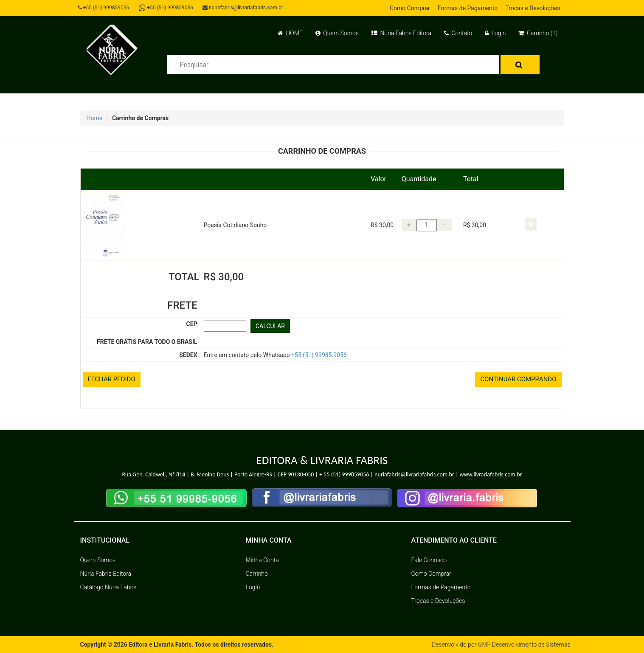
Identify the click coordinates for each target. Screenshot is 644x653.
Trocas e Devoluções (533, 8)
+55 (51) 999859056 (104, 8)
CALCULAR (270, 326)
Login (495, 33)
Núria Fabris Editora (401, 33)
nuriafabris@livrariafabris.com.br (243, 8)
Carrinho (257, 574)
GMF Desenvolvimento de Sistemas (524, 645)
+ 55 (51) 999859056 (344, 474)
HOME (290, 33)
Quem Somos (337, 33)
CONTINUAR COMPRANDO (518, 379)
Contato (458, 33)
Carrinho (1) (538, 33)
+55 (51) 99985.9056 (319, 355)
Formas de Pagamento (468, 8)
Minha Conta (262, 560)
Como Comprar (410, 8)
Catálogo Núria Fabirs (108, 587)
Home (95, 118)
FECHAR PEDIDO (112, 379)
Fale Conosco (429, 560)
